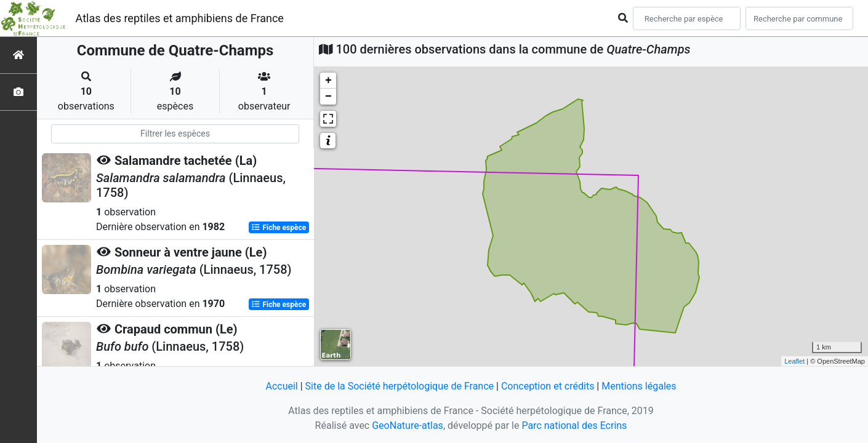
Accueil (281, 386)
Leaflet (794, 361)
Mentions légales (639, 386)
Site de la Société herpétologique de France (400, 386)
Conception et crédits (548, 386)
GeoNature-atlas (408, 425)
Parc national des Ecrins (574, 425)
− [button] (328, 97)
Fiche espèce (279, 228)
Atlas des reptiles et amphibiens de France (180, 18)
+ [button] (328, 81)
